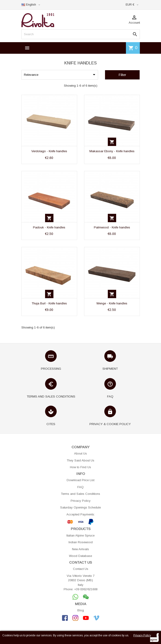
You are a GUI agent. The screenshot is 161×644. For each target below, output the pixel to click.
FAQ (80, 487)
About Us (80, 453)
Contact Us (81, 569)
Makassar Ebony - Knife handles (112, 151)
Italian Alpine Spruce (80, 535)
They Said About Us (80, 460)
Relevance (60, 75)
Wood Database (80, 556)
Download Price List (80, 480)
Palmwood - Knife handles (112, 227)
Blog (81, 610)
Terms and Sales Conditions (80, 494)
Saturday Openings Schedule (80, 507)
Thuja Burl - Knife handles (49, 303)
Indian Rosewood (81, 542)
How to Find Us (80, 467)
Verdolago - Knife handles (49, 151)
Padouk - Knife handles (49, 227)
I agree (154, 638)
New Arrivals (80, 549)
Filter (122, 75)
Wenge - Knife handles (112, 303)
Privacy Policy (81, 501)
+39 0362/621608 (86, 589)
